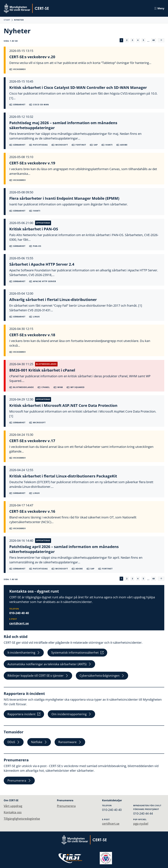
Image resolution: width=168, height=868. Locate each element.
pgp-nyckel (141, 823)
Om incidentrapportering (72, 716)
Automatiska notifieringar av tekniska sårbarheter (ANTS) (51, 665)
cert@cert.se (19, 623)
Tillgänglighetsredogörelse (23, 819)
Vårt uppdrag (13, 806)
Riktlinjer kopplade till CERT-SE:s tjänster (39, 677)
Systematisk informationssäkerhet (79, 653)
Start (7, 20)
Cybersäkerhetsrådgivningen (104, 677)
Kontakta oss (13, 812)
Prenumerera (19, 783)
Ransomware (72, 744)
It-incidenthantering (24, 653)
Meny (159, 8)
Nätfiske (40, 744)
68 (153, 40)
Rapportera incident (24, 716)
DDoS (14, 744)
